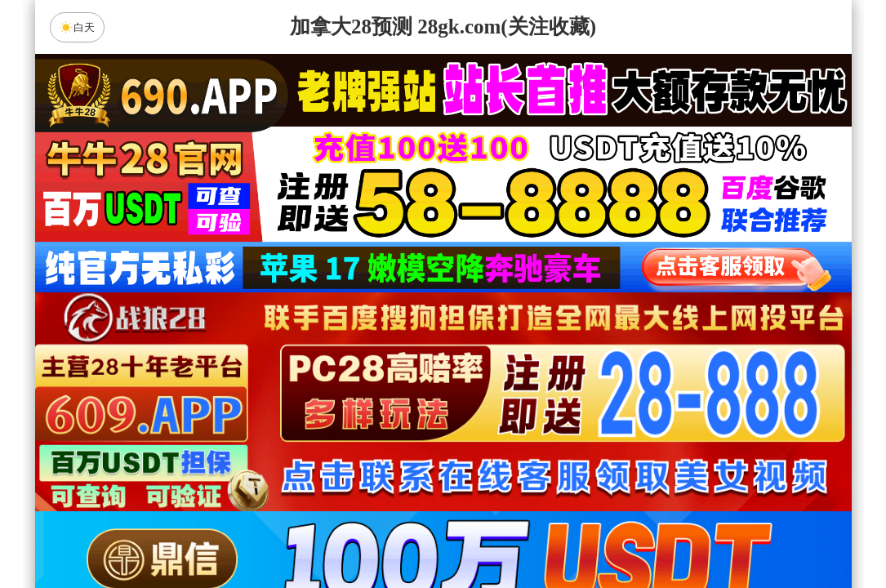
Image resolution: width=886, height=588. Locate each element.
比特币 (599, 403)
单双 (599, 532)
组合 (287, 532)
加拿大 (287, 403)
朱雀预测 (305, 446)
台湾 (495, 403)
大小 (495, 532)
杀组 (391, 532)
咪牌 (557, 330)
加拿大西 (391, 403)
